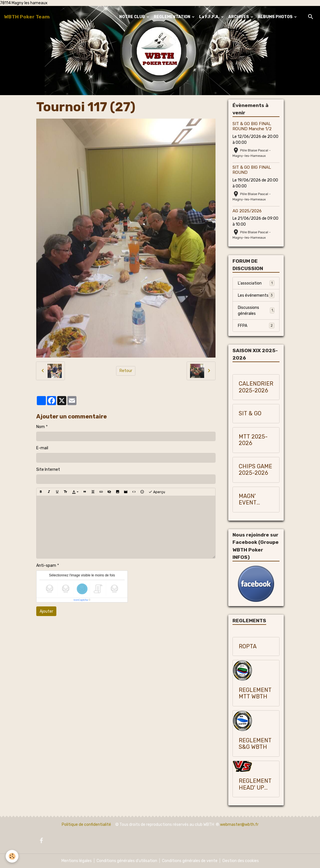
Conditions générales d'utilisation (127, 861)
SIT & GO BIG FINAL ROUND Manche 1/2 (252, 126)
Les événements (256, 295)
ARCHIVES (239, 17)
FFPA (256, 326)
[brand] (27, 17)
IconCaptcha (81, 600)
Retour (126, 371)
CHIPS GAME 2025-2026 (255, 470)
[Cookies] (12, 856)
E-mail (42, 448)
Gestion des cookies (241, 861)
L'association (256, 283)
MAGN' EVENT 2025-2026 (253, 500)
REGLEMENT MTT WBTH (255, 693)
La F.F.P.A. (210, 17)
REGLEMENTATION (172, 17)
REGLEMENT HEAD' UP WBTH (255, 784)
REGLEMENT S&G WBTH (255, 744)
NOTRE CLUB (133, 17)
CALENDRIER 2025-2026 (256, 387)
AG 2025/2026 (247, 211)
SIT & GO (250, 413)
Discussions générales (256, 311)
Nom (40, 427)
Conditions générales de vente (190, 861)
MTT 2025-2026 (253, 440)
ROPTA (248, 646)
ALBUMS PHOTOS (276, 17)
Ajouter (46, 611)
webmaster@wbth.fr (239, 825)
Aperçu (157, 492)
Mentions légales (77, 861)
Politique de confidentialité (86, 825)
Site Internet (48, 470)
